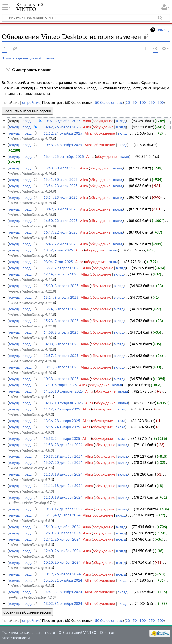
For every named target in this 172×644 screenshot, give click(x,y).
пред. (27, 121)
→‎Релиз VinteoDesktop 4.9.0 (31, 414)
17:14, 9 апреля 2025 (61, 274)
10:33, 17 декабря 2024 (63, 509)
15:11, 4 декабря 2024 (62, 515)
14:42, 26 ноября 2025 (62, 127)
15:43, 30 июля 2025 (61, 168)
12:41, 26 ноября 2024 (62, 539)
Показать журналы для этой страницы (29, 58)
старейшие (31, 102)
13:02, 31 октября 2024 (63, 603)
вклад (121, 121)
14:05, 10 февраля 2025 (63, 403)
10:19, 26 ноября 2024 (62, 574)
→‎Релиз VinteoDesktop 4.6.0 (31, 521)
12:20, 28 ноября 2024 (62, 533)
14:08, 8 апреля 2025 (61, 332)
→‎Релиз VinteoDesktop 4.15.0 (32, 203)
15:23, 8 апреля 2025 (61, 321)
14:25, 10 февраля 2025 (63, 391)
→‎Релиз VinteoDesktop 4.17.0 (32, 139)
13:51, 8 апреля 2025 (61, 367)
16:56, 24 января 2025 (62, 427)
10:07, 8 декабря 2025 (62, 121)
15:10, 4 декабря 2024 (62, 527)
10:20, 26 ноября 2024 (62, 562)
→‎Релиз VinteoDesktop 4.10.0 (32, 338)
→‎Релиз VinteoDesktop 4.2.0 (31, 586)
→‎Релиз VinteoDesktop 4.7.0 (31, 468)
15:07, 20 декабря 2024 (63, 462)
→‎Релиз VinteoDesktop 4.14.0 (32, 173)
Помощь (163, 30)
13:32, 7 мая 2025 (58, 250)
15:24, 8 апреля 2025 (61, 297)
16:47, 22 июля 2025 (61, 232)
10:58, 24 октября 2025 (63, 145)
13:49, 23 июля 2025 (61, 209)
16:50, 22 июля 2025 (61, 221)
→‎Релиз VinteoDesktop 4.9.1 (31, 397)
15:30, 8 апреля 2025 (61, 286)
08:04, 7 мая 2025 (58, 262)
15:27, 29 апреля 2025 (62, 268)
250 (152, 102)
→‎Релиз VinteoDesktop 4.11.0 (32, 279)
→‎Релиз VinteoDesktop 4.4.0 (31, 568)
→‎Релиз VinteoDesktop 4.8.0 (31, 450)
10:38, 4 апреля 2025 (61, 379)
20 (128, 102)
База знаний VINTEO (30, 7)
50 (135, 102)
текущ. (14, 127)
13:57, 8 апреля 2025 (61, 356)
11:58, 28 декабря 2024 (63, 445)
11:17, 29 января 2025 (62, 409)
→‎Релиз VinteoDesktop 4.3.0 (31, 545)
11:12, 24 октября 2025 (63, 133)
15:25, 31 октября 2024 (63, 580)
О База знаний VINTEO (77, 632)
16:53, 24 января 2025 (62, 438)
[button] (86, 70)
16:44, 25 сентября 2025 (64, 156)
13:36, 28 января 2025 (62, 421)
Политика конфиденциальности (28, 632)
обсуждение (103, 121)
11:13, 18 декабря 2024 (63, 474)
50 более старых (109, 102)
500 (161, 102)
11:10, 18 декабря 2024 (63, 497)
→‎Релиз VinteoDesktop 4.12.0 (32, 255)
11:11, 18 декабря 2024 (63, 486)
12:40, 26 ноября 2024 (62, 551)
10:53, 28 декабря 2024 (63, 456)
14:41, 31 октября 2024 (63, 592)
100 (143, 102)
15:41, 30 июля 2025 (61, 180)
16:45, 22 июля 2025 (61, 244)
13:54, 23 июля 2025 (61, 186)
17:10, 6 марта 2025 (60, 385)
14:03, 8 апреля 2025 (61, 344)
